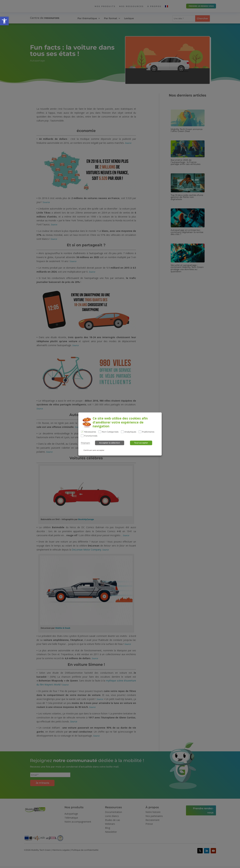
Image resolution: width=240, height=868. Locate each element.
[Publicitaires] (140, 432)
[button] (4, 21)
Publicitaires (148, 432)
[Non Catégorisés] (100, 432)
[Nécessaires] (82, 432)
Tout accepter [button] (141, 443)
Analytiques (130, 432)
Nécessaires (90, 432)
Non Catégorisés (110, 432)
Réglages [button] (85, 443)
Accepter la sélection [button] (110, 443)
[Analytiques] (122, 432)
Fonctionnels (91, 436)
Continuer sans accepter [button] (94, 450)
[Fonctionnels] (82, 436)
